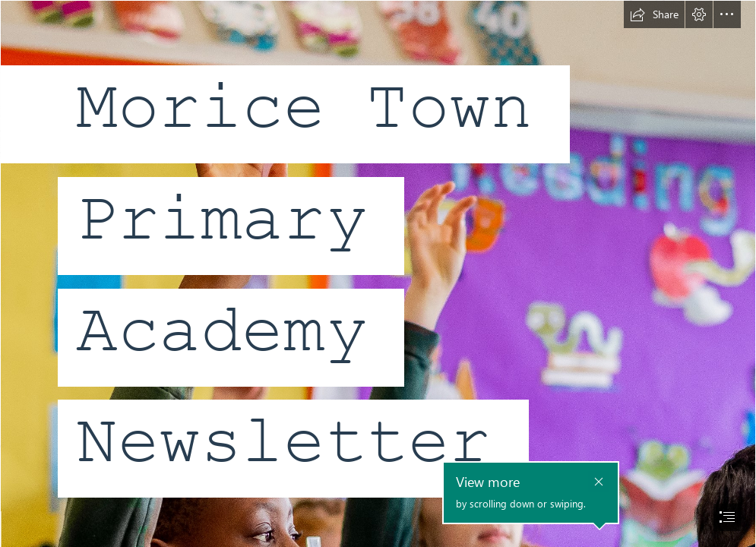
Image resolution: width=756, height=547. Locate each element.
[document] (378, 273)
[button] (654, 14)
